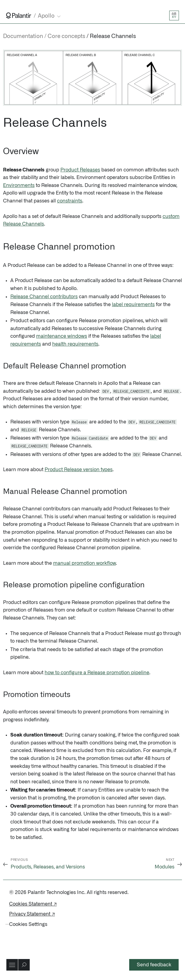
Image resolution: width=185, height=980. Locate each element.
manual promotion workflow (84, 563)
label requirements (133, 305)
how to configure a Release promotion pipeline (97, 673)
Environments (19, 185)
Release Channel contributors (44, 297)
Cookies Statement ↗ (33, 904)
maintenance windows (62, 336)
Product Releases (80, 170)
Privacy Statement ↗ (32, 914)
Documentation (23, 36)
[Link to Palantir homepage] (19, 16)
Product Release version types (79, 470)
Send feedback (154, 965)
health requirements (75, 344)
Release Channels (113, 36)
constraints (70, 201)
